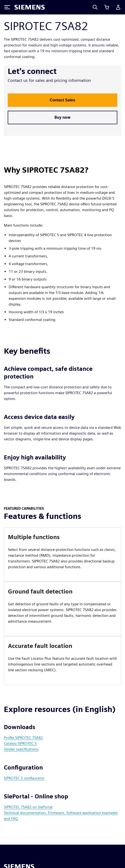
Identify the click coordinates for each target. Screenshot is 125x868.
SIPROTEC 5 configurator (24, 778)
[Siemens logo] (30, 7)
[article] (62, 555)
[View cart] (107, 7)
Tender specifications (21, 749)
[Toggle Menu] (7, 7)
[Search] (95, 7)
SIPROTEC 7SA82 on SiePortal (28, 807)
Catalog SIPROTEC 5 (20, 743)
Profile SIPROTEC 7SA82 (23, 738)
